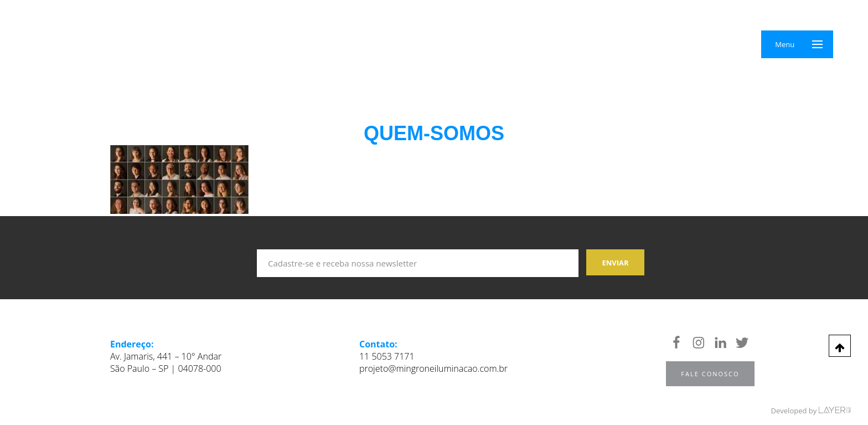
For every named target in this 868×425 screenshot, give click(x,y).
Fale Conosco (710, 374)
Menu (785, 44)
